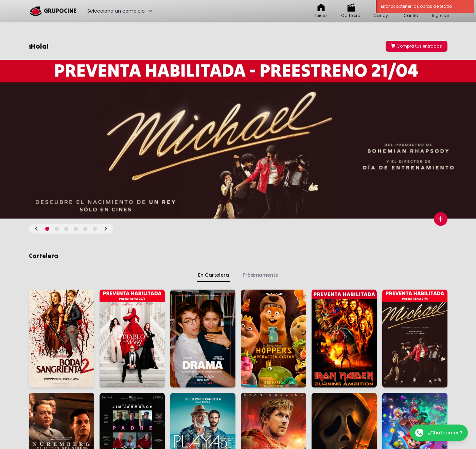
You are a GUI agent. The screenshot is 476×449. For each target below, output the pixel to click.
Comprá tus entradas (417, 46)
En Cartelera (214, 275)
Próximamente (260, 275)
